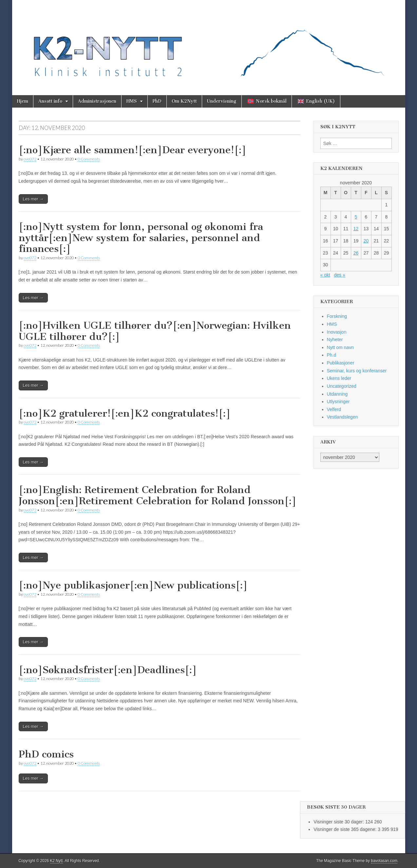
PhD (157, 101)
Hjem (23, 101)
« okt (325, 275)
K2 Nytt (57, 861)
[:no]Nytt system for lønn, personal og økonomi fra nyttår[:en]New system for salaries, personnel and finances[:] (141, 238)
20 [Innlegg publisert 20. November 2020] (366, 241)
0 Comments (89, 159)
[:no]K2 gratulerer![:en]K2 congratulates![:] (125, 413)
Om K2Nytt (184, 101)
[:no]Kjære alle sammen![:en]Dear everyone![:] (133, 150)
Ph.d (332, 355)
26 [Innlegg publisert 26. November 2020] (356, 253)
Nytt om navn (340, 347)
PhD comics (46, 754)
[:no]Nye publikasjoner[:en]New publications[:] (133, 585)
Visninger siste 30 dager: (339, 822)
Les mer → (33, 199)
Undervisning (222, 101)
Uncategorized (342, 386)
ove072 (30, 159)
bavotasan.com (384, 861)
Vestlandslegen (342, 417)
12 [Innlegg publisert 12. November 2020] (356, 229)
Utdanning (337, 394)
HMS (132, 101)
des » (340, 275)
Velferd (334, 409)
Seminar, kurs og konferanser (357, 371)
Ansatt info (50, 101)
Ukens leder (339, 378)
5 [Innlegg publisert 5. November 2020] (356, 217)
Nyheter (335, 340)
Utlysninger (338, 402)
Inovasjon (337, 332)
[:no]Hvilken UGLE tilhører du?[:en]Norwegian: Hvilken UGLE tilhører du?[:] (155, 331)
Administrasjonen (97, 101)
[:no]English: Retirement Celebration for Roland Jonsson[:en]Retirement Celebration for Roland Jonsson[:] (158, 495)
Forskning (337, 316)
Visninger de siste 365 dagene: (346, 829)
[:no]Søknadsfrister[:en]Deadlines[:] (108, 670)
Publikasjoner (341, 363)
